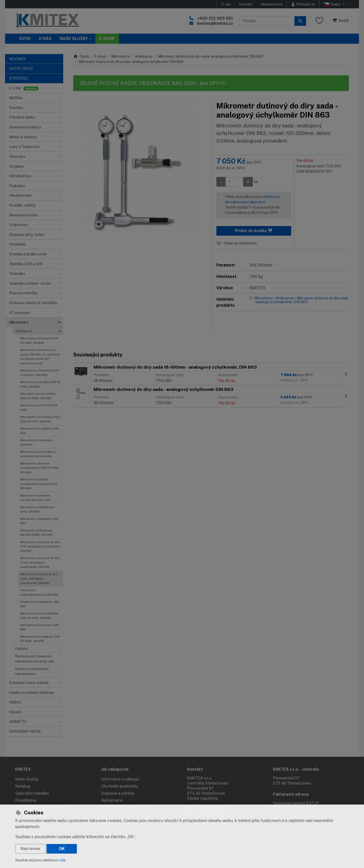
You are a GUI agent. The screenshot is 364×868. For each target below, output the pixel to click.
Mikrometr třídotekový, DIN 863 (39, 521)
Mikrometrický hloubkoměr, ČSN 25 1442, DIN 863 (40, 616)
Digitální (21, 649)
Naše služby (27, 779)
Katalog (23, 786)
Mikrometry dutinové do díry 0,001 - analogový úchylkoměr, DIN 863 (40, 562)
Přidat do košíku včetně (257, 205)
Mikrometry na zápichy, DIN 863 (39, 431)
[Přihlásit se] (303, 4)
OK (62, 849)
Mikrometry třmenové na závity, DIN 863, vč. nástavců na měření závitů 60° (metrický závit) (40, 357)
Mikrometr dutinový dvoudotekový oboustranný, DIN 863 (39, 484)
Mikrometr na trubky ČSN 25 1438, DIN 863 (40, 384)
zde (62, 860)
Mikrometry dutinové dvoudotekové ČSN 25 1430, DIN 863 (40, 468)
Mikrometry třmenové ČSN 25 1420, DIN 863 (39, 340)
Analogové (24, 331)
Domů (81, 56)
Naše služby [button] (74, 39)
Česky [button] (333, 4)
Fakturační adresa (291, 794)
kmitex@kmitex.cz (215, 23)
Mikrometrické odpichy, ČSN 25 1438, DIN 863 (40, 639)
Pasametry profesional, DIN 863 (39, 604)
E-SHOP (107, 39)
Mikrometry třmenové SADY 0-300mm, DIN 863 (40, 373)
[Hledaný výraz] (267, 21)
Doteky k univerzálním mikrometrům (32, 671)
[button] (59, 98)
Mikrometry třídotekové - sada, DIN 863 (37, 509)
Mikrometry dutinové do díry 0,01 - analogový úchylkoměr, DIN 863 (40, 547)
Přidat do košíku (254, 231)
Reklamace (112, 800)
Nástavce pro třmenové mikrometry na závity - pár (35, 659)
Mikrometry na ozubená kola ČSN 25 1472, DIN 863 (40, 419)
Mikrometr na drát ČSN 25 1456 (39, 407)
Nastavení (30, 849)
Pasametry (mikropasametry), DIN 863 (39, 592)
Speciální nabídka (32, 793)
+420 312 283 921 (215, 18)
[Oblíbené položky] (319, 21)
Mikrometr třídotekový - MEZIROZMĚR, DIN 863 (37, 533)
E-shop (100, 56)
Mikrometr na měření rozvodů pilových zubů (35, 498)
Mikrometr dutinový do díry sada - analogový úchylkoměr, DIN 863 (39, 579)
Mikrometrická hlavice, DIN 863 (39, 627)
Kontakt (246, 4)
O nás (226, 4)
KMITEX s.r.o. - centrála (296, 769)
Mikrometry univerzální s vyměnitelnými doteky (38, 454)
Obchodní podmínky (120, 786)
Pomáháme (26, 800)
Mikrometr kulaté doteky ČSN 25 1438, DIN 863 (38, 396)
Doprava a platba (118, 793)
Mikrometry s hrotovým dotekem (37, 442)
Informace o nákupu (120, 779)
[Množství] (234, 182)
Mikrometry (120, 56)
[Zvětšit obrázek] (140, 168)
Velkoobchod (271, 4)
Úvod (25, 39)
